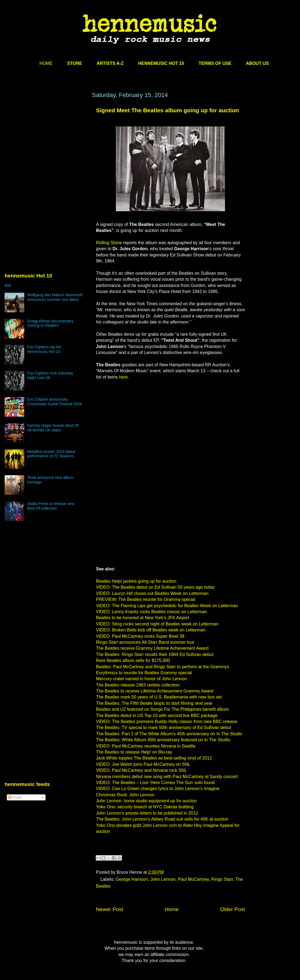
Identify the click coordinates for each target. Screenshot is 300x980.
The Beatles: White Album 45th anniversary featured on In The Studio (163, 740)
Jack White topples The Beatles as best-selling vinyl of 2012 (154, 758)
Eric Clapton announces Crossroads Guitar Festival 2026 (55, 402)
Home (172, 909)
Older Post (232, 909)
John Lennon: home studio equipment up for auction (146, 801)
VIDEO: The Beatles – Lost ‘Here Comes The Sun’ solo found (155, 783)
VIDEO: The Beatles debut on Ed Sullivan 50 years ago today (155, 587)
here (123, 377)
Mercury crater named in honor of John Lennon (142, 679)
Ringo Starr (222, 879)
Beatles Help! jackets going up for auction (136, 581)
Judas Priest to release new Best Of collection (51, 506)
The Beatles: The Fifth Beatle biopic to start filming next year (154, 703)
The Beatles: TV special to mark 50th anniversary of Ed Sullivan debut (164, 728)
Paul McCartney (193, 879)
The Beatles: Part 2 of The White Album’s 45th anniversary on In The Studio (169, 734)
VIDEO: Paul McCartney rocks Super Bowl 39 (140, 636)
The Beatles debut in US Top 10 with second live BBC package (157, 716)
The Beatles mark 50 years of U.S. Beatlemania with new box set (159, 697)
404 (8, 285)
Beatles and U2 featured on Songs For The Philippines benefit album (162, 709)
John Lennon (163, 879)
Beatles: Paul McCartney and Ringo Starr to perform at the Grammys (163, 667)
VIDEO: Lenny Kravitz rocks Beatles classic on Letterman (151, 612)
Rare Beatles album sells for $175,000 (133, 660)
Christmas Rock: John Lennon (125, 795)
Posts (15, 797)
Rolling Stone (109, 243)
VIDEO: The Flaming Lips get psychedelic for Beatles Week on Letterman (167, 606)
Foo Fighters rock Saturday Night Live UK (50, 375)
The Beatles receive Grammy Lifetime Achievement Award (152, 648)
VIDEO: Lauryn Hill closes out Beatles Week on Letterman (152, 593)
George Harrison (132, 879)
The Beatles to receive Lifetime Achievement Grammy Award (155, 691)
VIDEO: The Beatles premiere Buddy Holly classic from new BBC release (167, 722)
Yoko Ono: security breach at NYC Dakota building (145, 807)
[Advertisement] (46, 144)
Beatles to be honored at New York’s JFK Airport (142, 618)
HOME (46, 63)
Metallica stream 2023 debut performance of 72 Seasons (51, 454)
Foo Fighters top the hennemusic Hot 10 (44, 349)
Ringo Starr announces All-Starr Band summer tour (145, 642)
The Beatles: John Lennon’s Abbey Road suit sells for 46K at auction (162, 819)
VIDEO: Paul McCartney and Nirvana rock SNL (141, 770)
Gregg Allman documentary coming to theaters (50, 323)
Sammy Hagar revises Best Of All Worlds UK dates (53, 428)
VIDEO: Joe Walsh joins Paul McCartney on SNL (143, 764)
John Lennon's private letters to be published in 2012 (147, 813)
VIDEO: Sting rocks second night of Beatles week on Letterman (157, 624)
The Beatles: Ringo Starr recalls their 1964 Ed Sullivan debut (155, 654)
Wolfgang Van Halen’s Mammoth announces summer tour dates (55, 297)
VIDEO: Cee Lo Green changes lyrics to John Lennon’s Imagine (158, 789)
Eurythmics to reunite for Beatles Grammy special (144, 673)
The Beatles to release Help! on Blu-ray (134, 752)
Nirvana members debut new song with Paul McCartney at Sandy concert (167, 777)
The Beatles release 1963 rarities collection (138, 685)
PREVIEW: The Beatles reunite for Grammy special (146, 599)
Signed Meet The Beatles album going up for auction (167, 110)
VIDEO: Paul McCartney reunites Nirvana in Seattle (146, 746)
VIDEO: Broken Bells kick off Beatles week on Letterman (151, 630)
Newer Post (109, 909)
